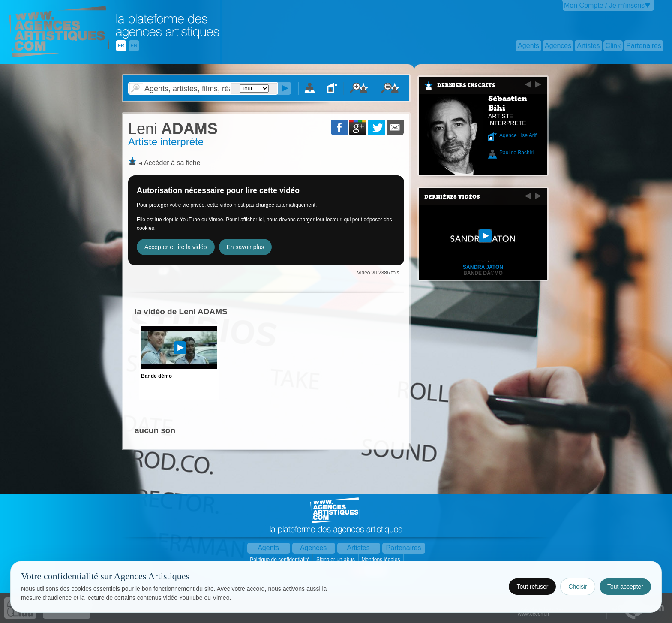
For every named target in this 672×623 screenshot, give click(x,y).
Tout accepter (625, 587)
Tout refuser (532, 587)
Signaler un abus (336, 560)
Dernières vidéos (452, 197)
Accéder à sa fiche (172, 163)
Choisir (578, 587)
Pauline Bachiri (516, 153)
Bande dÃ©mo (483, 273)
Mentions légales (381, 560)
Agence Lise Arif (518, 135)
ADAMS (173, 129)
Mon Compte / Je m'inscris (604, 5)
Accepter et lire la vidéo (176, 247)
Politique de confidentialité (280, 560)
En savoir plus (246, 247)
